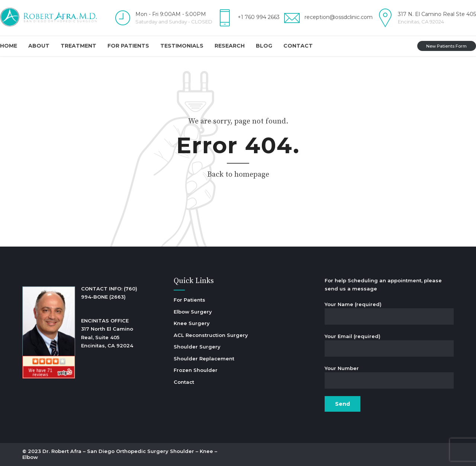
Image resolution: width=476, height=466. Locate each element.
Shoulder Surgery (197, 347)
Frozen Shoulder (196, 370)
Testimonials (182, 46)
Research (230, 46)
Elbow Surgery (193, 312)
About (39, 46)
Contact (298, 46)
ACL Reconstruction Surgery (211, 335)
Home (9, 46)
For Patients (128, 46)
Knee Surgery (192, 323)
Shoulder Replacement (204, 359)
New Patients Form (446, 46)
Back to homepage (238, 175)
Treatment (78, 46)
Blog (264, 46)
